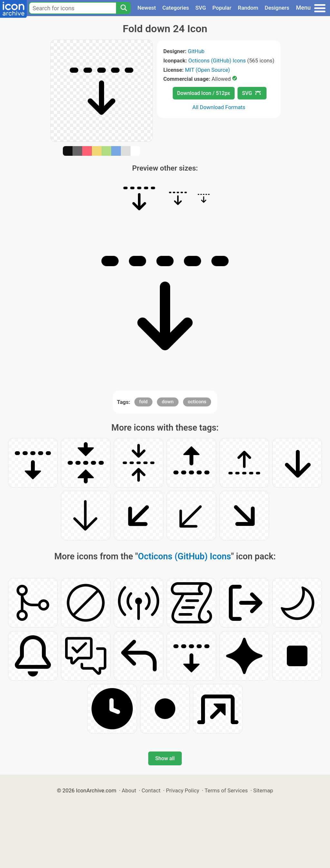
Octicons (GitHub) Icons (217, 61)
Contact (151, 790)
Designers (277, 8)
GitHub (196, 51)
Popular (222, 8)
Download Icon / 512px (204, 93)
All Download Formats (219, 107)
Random (248, 8)
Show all (165, 758)
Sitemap (263, 790)
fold (143, 402)
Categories (176, 8)
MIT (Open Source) (208, 70)
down (168, 402)
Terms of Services (226, 790)
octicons (197, 402)
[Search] (123, 8)
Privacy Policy (183, 790)
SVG (201, 8)
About (129, 790)
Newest (146, 8)
